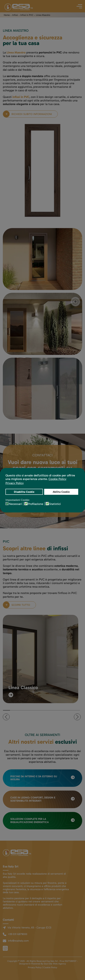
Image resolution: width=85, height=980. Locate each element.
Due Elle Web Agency (55, 964)
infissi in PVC (21, 97)
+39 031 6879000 (18, 934)
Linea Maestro (16, 52)
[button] (6, 717)
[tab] (6, 710)
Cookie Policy (50, 967)
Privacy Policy (35, 967)
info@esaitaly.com (18, 941)
